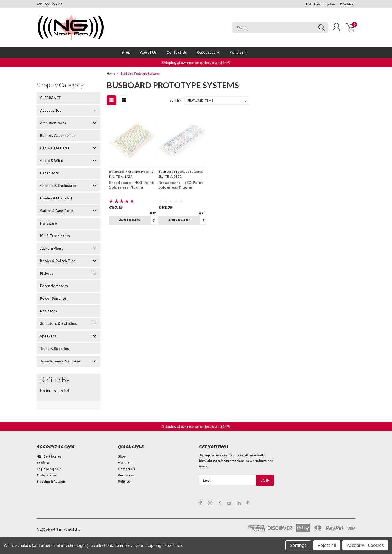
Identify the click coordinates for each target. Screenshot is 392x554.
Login (41, 469)
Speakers (48, 336)
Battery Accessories (58, 135)
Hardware (48, 223)
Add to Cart (130, 220)
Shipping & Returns (51, 481)
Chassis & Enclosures (58, 186)
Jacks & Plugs (52, 248)
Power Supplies (53, 298)
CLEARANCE (50, 98)
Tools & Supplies (54, 349)
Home (111, 74)
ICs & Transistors (55, 236)
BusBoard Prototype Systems (140, 74)
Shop (126, 52)
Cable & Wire (51, 161)
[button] (196, 63)
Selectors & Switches (59, 323)
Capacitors (49, 173)
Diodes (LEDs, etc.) (56, 198)
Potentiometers (54, 286)
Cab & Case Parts (55, 148)
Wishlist (347, 4)
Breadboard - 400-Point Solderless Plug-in (131, 185)
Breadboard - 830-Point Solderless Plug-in (181, 185)
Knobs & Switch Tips (58, 261)
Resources (208, 52)
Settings (298, 545)
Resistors (48, 311)
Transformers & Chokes (60, 361)
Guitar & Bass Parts (57, 211)
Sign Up (56, 469)
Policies (239, 52)
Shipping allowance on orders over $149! (196, 63)
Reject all (327, 545)
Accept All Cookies (365, 545)
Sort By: (176, 100)
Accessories (51, 110)
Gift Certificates (321, 4)
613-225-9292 (49, 4)
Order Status (47, 475)
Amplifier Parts (53, 123)
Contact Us (177, 52)
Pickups (47, 273)
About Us (148, 52)
